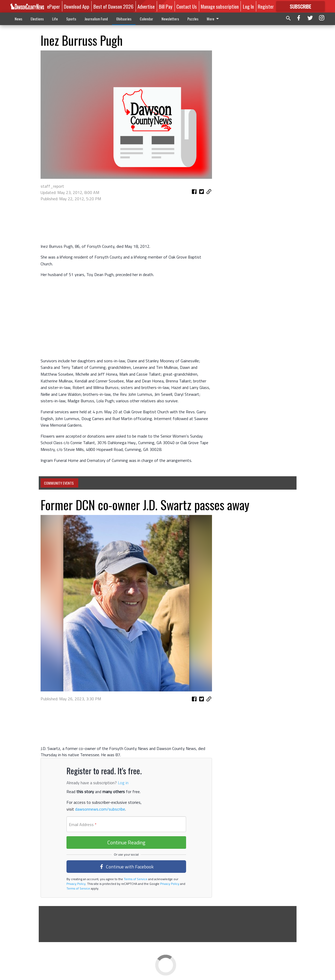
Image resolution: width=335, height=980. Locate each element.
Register (266, 6)
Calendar (146, 19)
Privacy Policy (76, 884)
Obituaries (124, 19)
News (18, 19)
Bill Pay (166, 6)
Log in (123, 783)
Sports (71, 19)
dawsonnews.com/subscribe (100, 809)
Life (55, 19)
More (214, 19)
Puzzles (193, 19)
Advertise (146, 6)
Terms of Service (135, 879)
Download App (77, 6)
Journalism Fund (96, 19)
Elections (37, 19)
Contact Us (187, 6)
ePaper (54, 6)
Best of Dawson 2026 (113, 6)
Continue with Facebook (126, 867)
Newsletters (170, 19)
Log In (248, 6)
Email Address (83, 824)
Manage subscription (220, 6)
